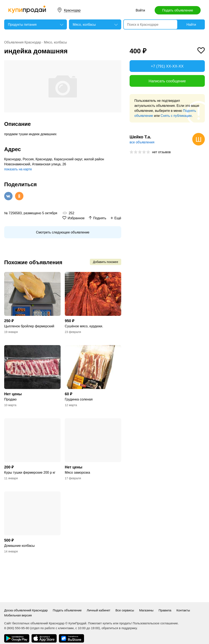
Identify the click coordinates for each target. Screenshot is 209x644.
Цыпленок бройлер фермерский (29, 326)
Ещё (118, 218)
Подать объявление (178, 10)
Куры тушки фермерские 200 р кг (30, 472)
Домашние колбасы (19, 546)
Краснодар (72, 10)
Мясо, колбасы (55, 42)
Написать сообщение (167, 81)
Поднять (100, 218)
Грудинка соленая (79, 399)
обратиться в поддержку (119, 628)
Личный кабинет (99, 610)
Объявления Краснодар (23, 42)
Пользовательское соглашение (155, 623)
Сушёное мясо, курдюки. (84, 326)
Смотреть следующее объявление (63, 232)
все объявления (142, 142)
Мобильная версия (18, 615)
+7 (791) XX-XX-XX (167, 66)
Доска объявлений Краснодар (26, 610)
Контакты (183, 610)
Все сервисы (125, 610)
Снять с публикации (176, 116)
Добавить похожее (106, 262)
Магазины (146, 610)
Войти (140, 10)
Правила (165, 610)
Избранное (76, 218)
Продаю (10, 399)
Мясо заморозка (77, 472)
